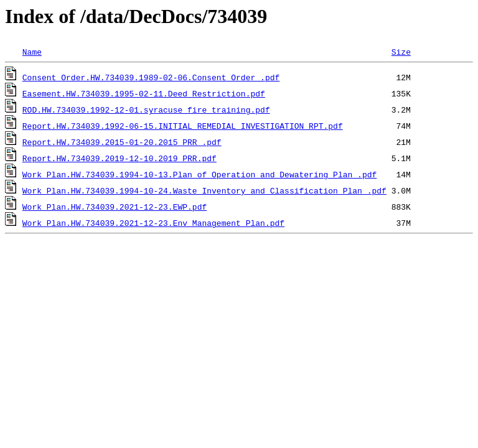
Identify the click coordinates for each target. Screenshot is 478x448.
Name (32, 52)
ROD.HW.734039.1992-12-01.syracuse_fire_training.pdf (146, 110)
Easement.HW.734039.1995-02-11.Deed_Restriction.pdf (144, 93)
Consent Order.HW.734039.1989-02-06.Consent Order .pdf (151, 77)
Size (401, 52)
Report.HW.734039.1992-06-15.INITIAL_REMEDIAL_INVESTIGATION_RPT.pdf (183, 126)
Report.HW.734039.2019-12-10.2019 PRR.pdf (119, 158)
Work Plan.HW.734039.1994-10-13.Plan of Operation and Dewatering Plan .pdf (199, 174)
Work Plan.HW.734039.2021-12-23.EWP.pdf (115, 207)
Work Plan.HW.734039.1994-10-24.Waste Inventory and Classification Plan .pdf (204, 190)
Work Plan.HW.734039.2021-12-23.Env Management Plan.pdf (153, 223)
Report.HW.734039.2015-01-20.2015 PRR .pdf (122, 142)
